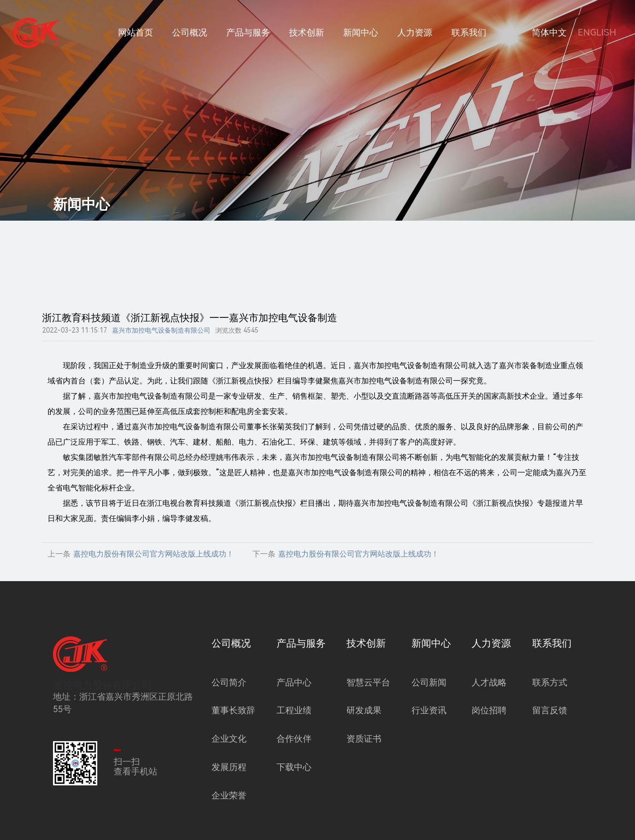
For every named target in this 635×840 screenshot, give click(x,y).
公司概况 (190, 32)
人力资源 (415, 32)
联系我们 (469, 32)
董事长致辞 (233, 722)
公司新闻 (429, 693)
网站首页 (136, 32)
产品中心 (294, 693)
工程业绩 (294, 722)
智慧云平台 (368, 693)
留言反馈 (550, 722)
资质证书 (364, 750)
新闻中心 (361, 32)
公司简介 (229, 693)
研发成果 (364, 722)
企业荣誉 (229, 806)
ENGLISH (597, 33)
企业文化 (229, 750)
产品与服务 (248, 32)
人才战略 (489, 693)
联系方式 (550, 693)
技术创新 (307, 32)
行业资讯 (429, 722)
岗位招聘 (489, 722)
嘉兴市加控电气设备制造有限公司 (161, 341)
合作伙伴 (294, 750)
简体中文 (549, 33)
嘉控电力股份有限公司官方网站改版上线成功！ (154, 565)
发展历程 (229, 778)
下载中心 (294, 778)
